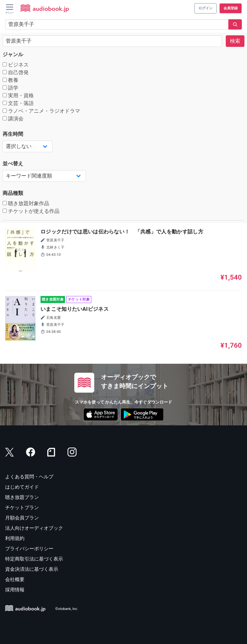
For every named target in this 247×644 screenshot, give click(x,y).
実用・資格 (18, 96)
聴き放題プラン (22, 497)
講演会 (13, 119)
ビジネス (16, 65)
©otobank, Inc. (67, 609)
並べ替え (13, 164)
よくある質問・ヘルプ (29, 477)
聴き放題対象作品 (26, 203)
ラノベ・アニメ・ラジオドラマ (41, 111)
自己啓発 (16, 72)
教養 (10, 80)
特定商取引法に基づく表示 (34, 559)
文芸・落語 (18, 103)
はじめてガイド (22, 487)
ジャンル (13, 54)
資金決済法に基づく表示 (32, 569)
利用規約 (15, 538)
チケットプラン (22, 508)
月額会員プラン (22, 518)
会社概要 (15, 579)
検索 (235, 41)
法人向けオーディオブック (34, 528)
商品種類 (13, 193)
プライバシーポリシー (29, 549)
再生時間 (13, 134)
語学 (10, 88)
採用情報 (15, 590)
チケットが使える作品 (31, 211)
